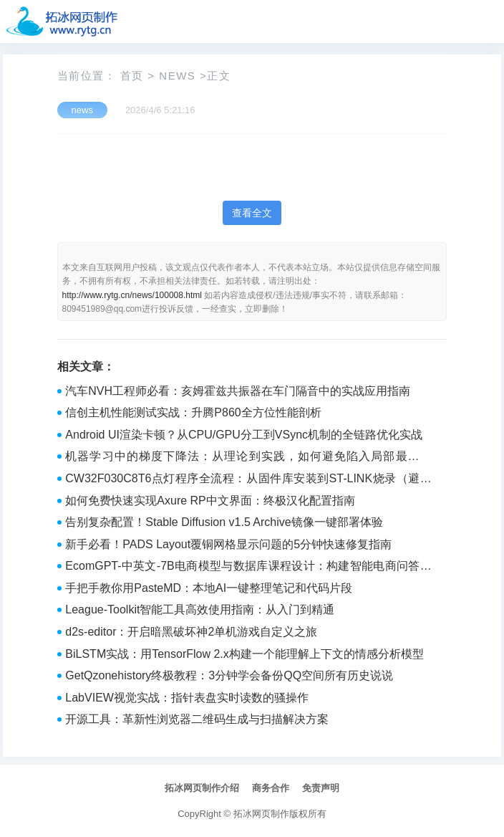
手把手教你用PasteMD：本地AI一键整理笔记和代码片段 (209, 588)
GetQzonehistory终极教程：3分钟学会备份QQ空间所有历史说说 (229, 675)
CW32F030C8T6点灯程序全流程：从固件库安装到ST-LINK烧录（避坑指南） (248, 480)
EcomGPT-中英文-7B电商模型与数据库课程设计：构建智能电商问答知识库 (248, 568)
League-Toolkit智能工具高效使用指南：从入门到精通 (200, 609)
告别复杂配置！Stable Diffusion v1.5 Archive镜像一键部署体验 (224, 522)
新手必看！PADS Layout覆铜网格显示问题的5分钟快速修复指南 (228, 544)
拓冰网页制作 (261, 814)
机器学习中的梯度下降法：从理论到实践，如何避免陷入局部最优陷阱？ (248, 458)
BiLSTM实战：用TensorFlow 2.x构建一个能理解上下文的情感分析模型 (244, 654)
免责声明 (321, 788)
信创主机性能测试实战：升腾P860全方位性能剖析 (193, 412)
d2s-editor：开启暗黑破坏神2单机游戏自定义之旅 (191, 632)
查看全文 (252, 213)
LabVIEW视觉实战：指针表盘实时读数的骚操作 (187, 698)
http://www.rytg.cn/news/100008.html (132, 295)
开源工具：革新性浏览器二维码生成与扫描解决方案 (197, 719)
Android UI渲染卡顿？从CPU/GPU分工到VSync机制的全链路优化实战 (244, 435)
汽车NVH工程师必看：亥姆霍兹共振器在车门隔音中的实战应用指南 (238, 391)
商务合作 (271, 788)
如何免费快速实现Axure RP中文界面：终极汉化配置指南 (210, 501)
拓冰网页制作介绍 (202, 788)
